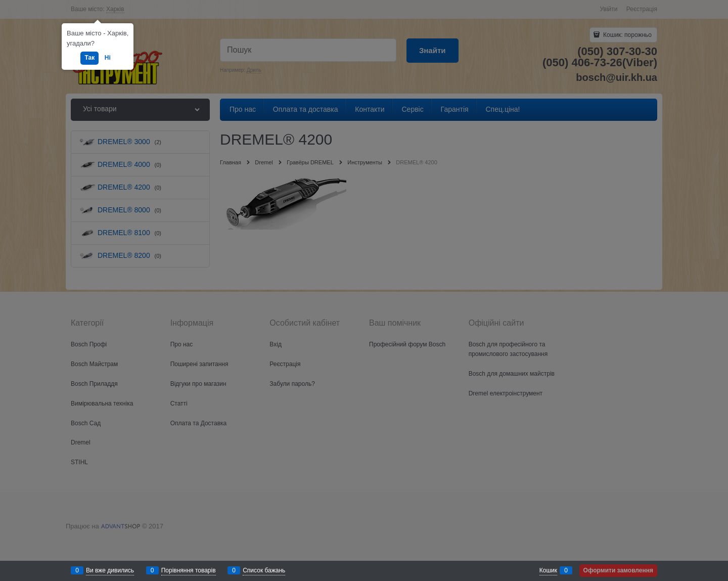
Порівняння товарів (189, 570)
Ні (108, 58)
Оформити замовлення (618, 570)
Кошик (548, 570)
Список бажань (264, 570)
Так (89, 58)
